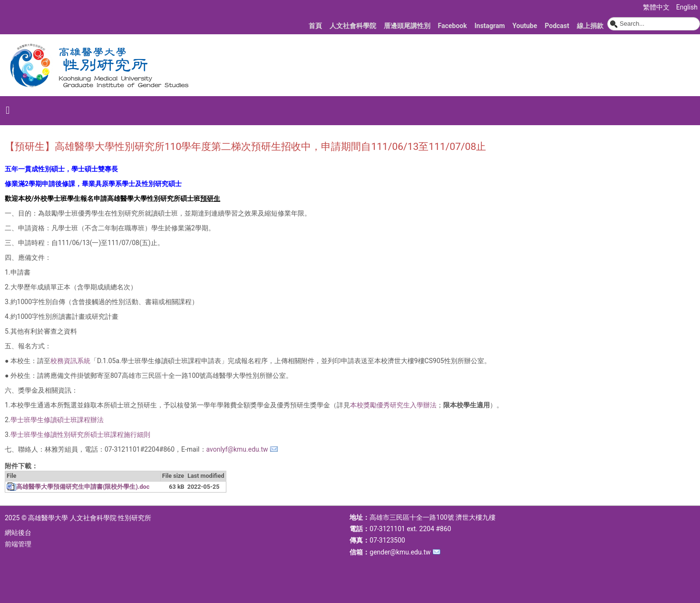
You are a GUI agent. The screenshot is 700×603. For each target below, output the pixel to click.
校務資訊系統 (70, 361)
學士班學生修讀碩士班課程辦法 (57, 420)
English (687, 7)
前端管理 (18, 544)
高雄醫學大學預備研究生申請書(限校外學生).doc (83, 487)
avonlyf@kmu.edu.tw (237, 449)
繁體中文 (657, 7)
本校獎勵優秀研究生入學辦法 (393, 405)
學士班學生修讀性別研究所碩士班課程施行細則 (80, 435)
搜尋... (608, 17)
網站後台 (18, 533)
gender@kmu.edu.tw (400, 552)
